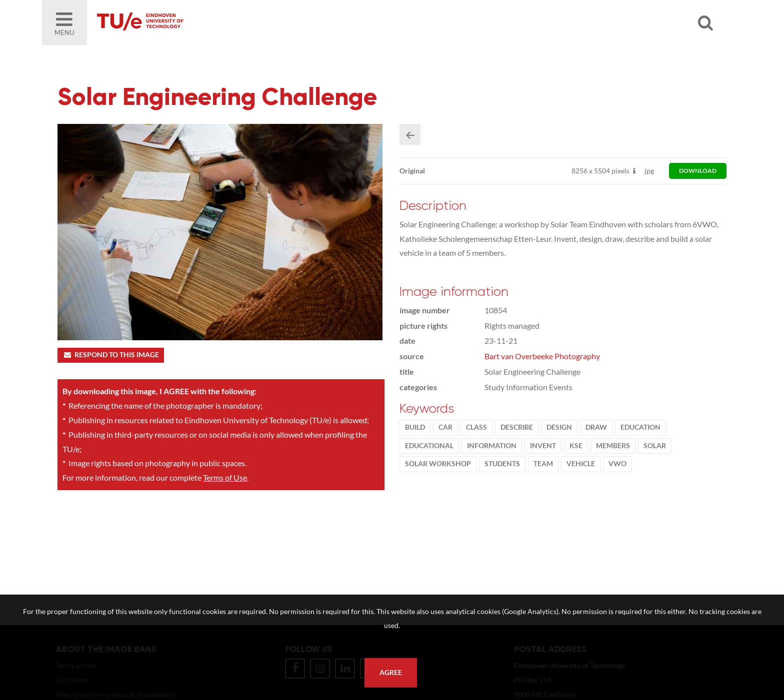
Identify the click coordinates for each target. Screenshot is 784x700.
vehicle (581, 464)
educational (429, 446)
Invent (543, 446)
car (445, 427)
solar (655, 446)
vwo (617, 464)
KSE (576, 446)
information (492, 446)
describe (517, 427)
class (476, 427)
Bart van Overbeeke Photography (542, 356)
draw (596, 427)
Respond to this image (111, 355)
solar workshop (438, 464)
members (613, 446)
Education (640, 427)
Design (559, 427)
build (415, 427)
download (698, 171)
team (543, 464)
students (502, 464)
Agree (391, 673)
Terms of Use (225, 477)
